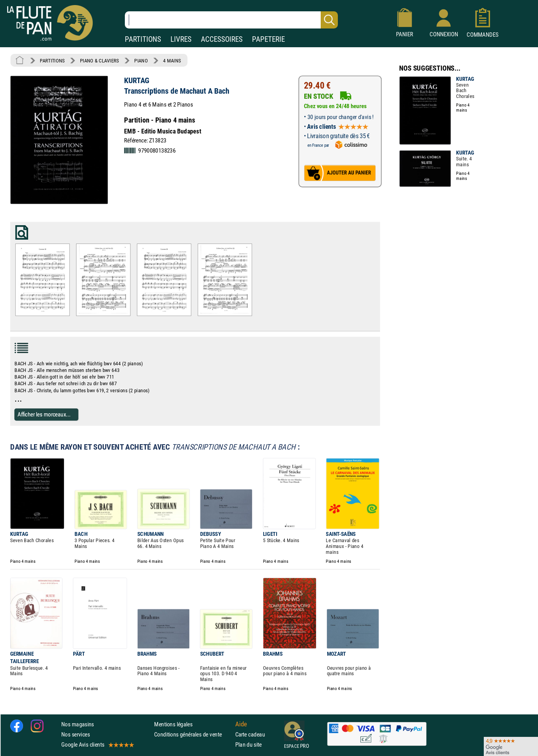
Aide (241, 724)
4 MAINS (172, 60)
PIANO (141, 60)
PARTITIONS (143, 39)
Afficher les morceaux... (44, 414)
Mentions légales (173, 724)
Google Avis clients (97, 744)
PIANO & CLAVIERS (99, 60)
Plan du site (249, 744)
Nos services (75, 734)
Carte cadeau (250, 734)
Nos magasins (78, 724)
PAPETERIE (268, 39)
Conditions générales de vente (193, 734)
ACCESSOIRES (222, 39)
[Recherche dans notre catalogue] (231, 20)
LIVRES (181, 39)
